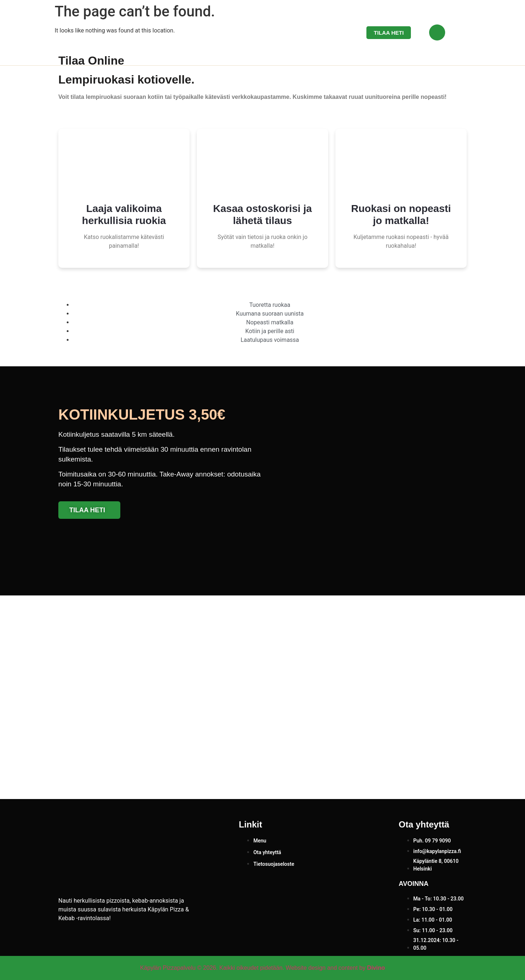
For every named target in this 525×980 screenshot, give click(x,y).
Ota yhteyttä (320, 33)
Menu (277, 33)
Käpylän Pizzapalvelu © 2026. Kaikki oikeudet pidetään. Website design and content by (262, 968)
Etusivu (241, 33)
